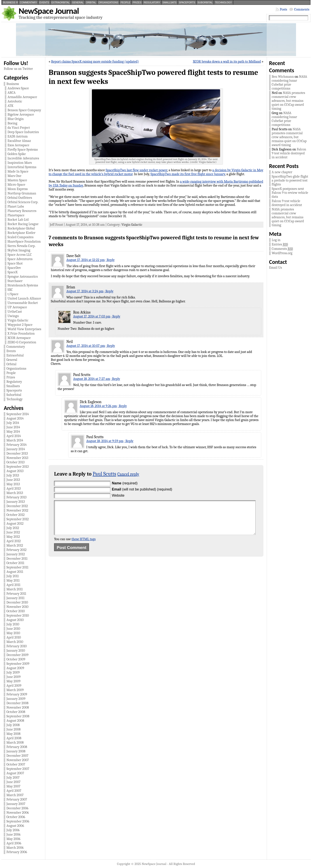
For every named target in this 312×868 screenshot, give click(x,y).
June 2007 (13, 782)
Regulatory (152, 2)
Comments (302, 9)
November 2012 (17, 510)
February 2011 (16, 594)
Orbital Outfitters (20, 198)
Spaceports (187, 2)
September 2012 (18, 519)
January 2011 (15, 598)
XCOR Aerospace (19, 338)
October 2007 (16, 764)
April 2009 (14, 686)
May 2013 (13, 484)
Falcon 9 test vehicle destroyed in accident (289, 153)
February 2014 (17, 445)
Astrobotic (15, 101)
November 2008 (18, 707)
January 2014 (16, 449)
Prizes (137, 2)
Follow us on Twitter (18, 69)
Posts (284, 9)
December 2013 (17, 453)
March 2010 (15, 642)
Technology (223, 2)
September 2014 (18, 414)
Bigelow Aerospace (21, 115)
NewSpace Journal (49, 11)
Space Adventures (20, 259)
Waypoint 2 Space (20, 325)
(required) (125, 483)
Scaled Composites (20, 237)
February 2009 (17, 694)
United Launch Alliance (24, 298)
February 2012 (16, 550)
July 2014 (13, 423)
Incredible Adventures (23, 158)
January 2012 (16, 554)
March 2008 (15, 743)
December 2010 (17, 602)
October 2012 (15, 515)
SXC (10, 290)
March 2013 (15, 493)
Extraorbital (60, 2)
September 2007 (18, 769)
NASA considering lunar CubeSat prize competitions (289, 83)
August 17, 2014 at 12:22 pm (86, 260)
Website (118, 495)
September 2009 (18, 664)
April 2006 (14, 843)
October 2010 (16, 611)
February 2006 (17, 852)
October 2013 (15, 462)
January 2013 (16, 502)
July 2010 (13, 624)
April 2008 (14, 738)
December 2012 (17, 506)
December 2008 (17, 703)
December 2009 (17, 655)
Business (9, 2)
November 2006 (18, 813)
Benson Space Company (24, 110)
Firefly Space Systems (23, 150)
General (78, 2)
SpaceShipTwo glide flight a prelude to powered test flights (290, 180)
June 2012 (13, 532)
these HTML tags (84, 546)
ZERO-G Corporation (22, 342)
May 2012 (13, 537)
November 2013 (17, 458)
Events (44, 2)
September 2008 (18, 716)
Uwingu (13, 316)
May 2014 (13, 432)
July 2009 (13, 672)
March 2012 (15, 545)
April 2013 (14, 489)
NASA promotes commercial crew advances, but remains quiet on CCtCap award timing (288, 101)
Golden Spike (17, 154)
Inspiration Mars (20, 163)
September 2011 (17, 567)
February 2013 (16, 497)
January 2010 (16, 651)
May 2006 (13, 839)
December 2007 (17, 756)
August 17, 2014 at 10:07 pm (86, 346)
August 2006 (15, 826)
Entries (280, 244)
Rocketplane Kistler (21, 233)
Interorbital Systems (22, 167)
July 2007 (13, 778)
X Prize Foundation (21, 333)
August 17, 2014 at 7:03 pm (92, 316)
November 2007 (18, 760)
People (125, 2)
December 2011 (17, 559)
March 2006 (15, 848)
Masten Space (17, 180)
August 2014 (15, 418)
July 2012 (13, 528)
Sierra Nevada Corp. (21, 246)
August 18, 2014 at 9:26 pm (98, 406)
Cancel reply (128, 474)
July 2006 (13, 830)
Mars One (14, 176)
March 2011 (14, 589)
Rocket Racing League (23, 224)
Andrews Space (18, 88)
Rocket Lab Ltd (18, 220)
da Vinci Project (19, 128)
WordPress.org (282, 253)
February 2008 (17, 747)
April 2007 (14, 791)
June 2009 (13, 677)
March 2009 (15, 690)
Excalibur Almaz (19, 141)
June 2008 (13, 729)
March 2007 (15, 795)
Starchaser (15, 281)
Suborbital (205, 2)
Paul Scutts (105, 474)
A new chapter (282, 172)
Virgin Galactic (18, 320)
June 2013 (13, 480)
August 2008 (15, 721)
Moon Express (18, 189)
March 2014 (15, 440)
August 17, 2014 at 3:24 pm (85, 291)
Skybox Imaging (19, 250)
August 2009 (15, 668)
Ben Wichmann (283, 77)
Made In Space (18, 171)
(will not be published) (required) (142, 489)
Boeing (12, 123)
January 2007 (16, 804)
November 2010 (17, 607)
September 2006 (18, 821)
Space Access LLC (20, 255)
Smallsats (170, 2)
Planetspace (16, 215)
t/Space (13, 294)
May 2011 (13, 580)
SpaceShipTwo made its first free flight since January (188, 174)
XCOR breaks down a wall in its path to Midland (227, 62)
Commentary (28, 2)
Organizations (108, 2)
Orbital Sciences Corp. (23, 202)
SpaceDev (14, 268)
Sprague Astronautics (23, 277)
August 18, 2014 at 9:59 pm (105, 441)
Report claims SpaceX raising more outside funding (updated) (95, 62)
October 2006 (16, 817)
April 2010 (14, 637)
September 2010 (18, 616)
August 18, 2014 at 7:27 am (92, 379)
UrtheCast (15, 312)
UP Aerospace (17, 307)
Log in (276, 240)
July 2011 (12, 576)
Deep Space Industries (23, 132)
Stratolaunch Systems (23, 285)
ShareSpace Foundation (24, 242)
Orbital (91, 2)
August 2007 (15, 773)
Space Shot (15, 263)
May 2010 (13, 633)
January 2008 (16, 751)
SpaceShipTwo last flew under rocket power (136, 170)
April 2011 (13, 585)
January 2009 (16, 699)
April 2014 (14, 436)
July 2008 (13, 725)
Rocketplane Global (21, 228)
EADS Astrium (18, 136)
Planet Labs (16, 206)
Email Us (276, 268)
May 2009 (13, 681)
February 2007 (17, 799)
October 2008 (16, 712)
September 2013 (18, 467)
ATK (10, 106)
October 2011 (15, 563)
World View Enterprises (24, 329)
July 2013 (13, 475)
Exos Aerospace (18, 145)
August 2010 (15, 620)
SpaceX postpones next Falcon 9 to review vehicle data (290, 193)
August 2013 (15, 471)
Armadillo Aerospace (22, 97)
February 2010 (17, 646)
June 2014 (13, 427)
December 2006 (17, 808)
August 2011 (15, 572)
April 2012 (14, 541)
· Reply (110, 260)
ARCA (11, 93)
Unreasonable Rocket (23, 303)
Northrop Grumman (22, 193)
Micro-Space (16, 185)
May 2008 (13, 734)
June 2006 (13, 834)
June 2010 (13, 629)
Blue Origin (16, 119)
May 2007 (13, 786)
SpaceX (12, 272)
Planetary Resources (22, 211)
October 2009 (16, 659)
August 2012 (15, 524)
